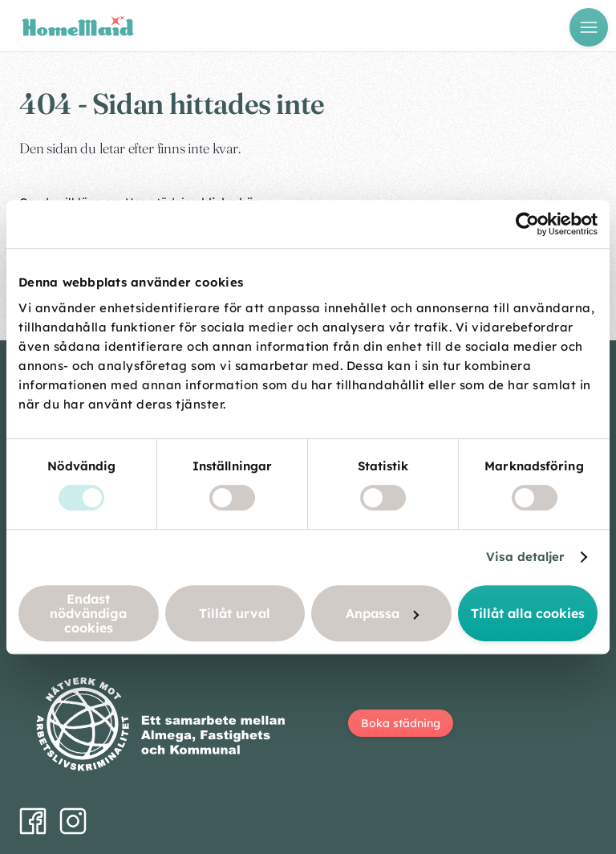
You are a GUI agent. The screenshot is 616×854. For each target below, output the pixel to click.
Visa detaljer (525, 557)
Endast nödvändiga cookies (88, 613)
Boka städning (401, 723)
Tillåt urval (235, 613)
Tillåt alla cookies (528, 613)
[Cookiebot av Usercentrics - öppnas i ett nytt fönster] (527, 224)
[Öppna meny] (589, 27)
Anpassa (382, 613)
